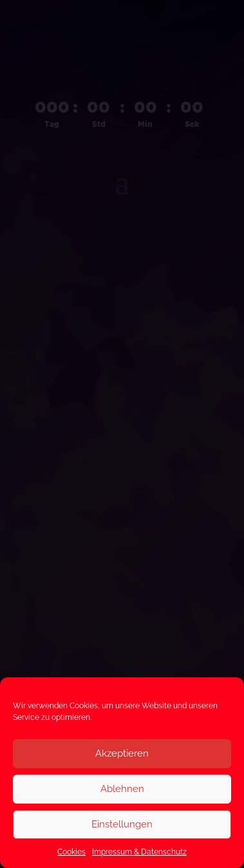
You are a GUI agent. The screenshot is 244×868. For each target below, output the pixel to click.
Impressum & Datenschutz (139, 852)
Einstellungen (122, 824)
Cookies (71, 852)
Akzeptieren (122, 753)
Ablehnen (122, 789)
